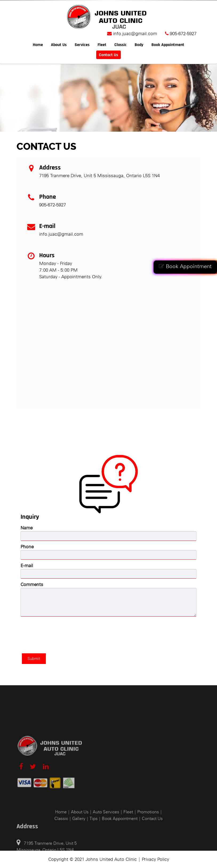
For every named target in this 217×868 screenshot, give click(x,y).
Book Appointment (185, 266)
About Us (59, 45)
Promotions (148, 848)
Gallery (79, 855)
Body (139, 45)
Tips (94, 855)
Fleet (102, 45)
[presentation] (61, 630)
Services (82, 45)
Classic (120, 45)
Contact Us (108, 55)
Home (38, 45)
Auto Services (106, 848)
